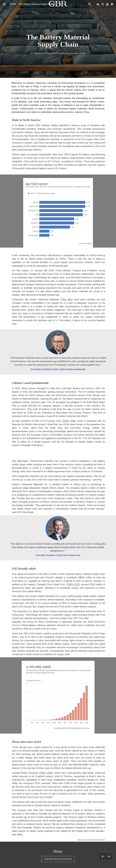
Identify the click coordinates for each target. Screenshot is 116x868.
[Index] (4, 4)
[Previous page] (103, 856)
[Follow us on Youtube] (107, 4)
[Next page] (109, 856)
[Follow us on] (112, 4)
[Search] (90, 4)
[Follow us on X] (103, 4)
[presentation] (58, 39)
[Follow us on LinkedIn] (98, 4)
